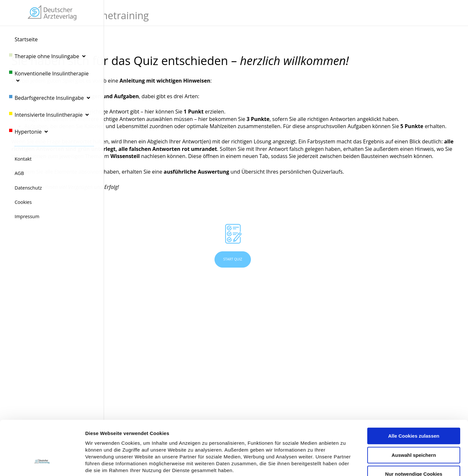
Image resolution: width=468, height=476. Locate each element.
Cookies (23, 202)
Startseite (26, 39)
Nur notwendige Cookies (414, 427)
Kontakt (23, 159)
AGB (19, 173)
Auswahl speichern (414, 409)
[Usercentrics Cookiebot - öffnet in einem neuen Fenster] (42, 463)
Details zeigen (346, 463)
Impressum (134, 437)
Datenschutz (101, 437)
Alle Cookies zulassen (414, 389)
